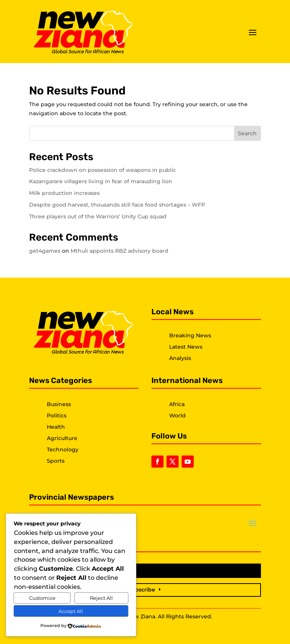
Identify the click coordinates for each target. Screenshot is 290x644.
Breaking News (190, 335)
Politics (57, 415)
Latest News (186, 347)
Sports (56, 461)
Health (56, 427)
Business (59, 404)
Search (247, 133)
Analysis (180, 358)
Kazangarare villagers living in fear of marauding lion (101, 181)
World (177, 415)
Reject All (101, 598)
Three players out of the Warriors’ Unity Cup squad (98, 216)
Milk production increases (64, 193)
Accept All (71, 611)
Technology (63, 449)
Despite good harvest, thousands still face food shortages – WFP (117, 205)
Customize (42, 598)
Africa (177, 404)
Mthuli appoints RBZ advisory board (120, 251)
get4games (45, 251)
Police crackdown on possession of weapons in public (103, 170)
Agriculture (62, 438)
